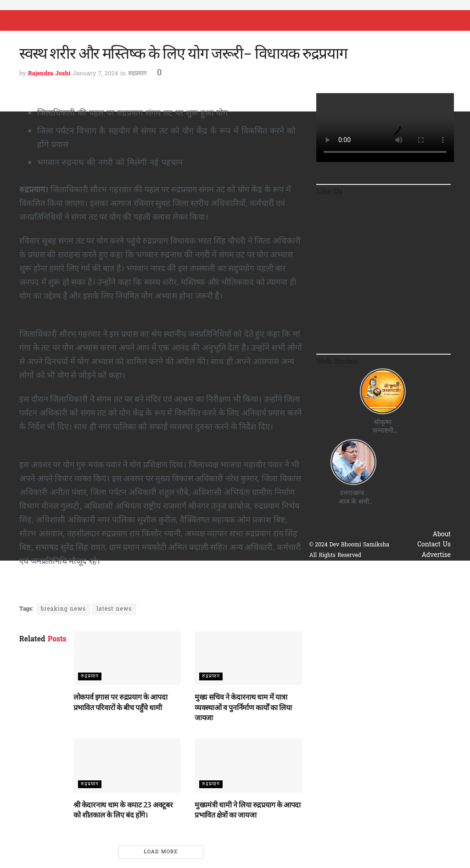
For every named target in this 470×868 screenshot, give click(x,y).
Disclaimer (434, 586)
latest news (114, 609)
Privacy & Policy (425, 565)
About (442, 535)
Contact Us (434, 545)
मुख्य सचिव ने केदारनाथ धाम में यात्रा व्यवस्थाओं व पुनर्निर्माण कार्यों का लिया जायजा (243, 707)
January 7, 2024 (95, 74)
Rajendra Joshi (49, 74)
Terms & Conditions (420, 576)
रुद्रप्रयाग (137, 74)
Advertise (436, 555)
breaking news (63, 609)
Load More (161, 852)
